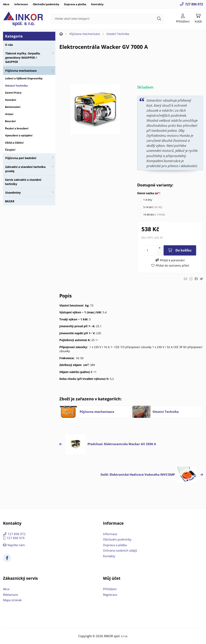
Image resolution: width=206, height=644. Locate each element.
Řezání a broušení (17, 128)
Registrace (110, 595)
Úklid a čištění (14, 143)
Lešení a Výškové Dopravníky (24, 78)
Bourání (10, 121)
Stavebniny (13, 193)
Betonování (13, 107)
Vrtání (9, 114)
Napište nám (16, 545)
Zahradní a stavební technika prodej (25, 169)
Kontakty (97, 4)
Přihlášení (110, 589)
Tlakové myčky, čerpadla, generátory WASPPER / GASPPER (23, 58)
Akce (6, 4)
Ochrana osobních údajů (120, 550)
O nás (9, 45)
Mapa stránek (12, 600)
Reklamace (10, 595)
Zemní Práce (13, 93)
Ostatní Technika (16, 86)
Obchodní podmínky (46, 4)
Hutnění (11, 100)
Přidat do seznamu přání (172, 265)
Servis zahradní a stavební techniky (23, 182)
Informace (21, 4)
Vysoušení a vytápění (19, 135)
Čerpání (10, 150)
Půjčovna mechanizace (21, 71)
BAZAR (10, 201)
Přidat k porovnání (172, 260)
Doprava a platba (75, 4)
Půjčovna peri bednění (21, 158)
